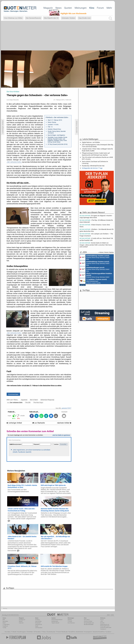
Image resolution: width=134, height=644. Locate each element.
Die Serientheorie (33, 18)
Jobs (102, 621)
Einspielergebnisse (89, 623)
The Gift (28, 402)
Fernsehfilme (72, 632)
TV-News (37, 620)
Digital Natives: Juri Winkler (91, 142)
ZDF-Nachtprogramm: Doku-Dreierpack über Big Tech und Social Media (97, 145)
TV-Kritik (70, 621)
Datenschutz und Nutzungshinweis (105, 625)
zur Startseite (39, 423)
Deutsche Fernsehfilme (99, 632)
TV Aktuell (14, 632)
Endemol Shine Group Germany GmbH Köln (95, 257)
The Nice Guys (38, 402)
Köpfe (37, 626)
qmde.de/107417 (66, 408)
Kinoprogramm (88, 632)
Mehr (109, 8)
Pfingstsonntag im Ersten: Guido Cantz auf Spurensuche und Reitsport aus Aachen (96, 154)
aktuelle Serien (80, 632)
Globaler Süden (68, 18)
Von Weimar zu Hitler (13, 18)
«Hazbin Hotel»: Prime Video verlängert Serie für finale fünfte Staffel (97, 150)
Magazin (48, 8)
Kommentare (13, 394)
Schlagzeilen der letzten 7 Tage (92, 168)
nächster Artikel (64, 423)
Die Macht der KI (51, 18)
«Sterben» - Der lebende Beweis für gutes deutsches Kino (97, 230)
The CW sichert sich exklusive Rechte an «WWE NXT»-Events (97, 158)
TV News (44, 632)
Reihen (21, 621)
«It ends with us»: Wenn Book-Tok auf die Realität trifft (96, 239)
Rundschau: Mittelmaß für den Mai (93, 166)
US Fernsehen (37, 632)
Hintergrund (22, 620)
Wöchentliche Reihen (57, 620)
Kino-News (87, 620)
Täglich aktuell (55, 623)
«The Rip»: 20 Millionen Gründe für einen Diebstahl (96, 221)
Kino (92, 8)
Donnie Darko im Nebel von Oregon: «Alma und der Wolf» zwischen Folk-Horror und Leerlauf (96, 245)
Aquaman (24, 400)
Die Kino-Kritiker (88, 621)
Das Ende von (84, 18)
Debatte (70, 620)
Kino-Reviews (71, 623)
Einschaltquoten (51, 632)
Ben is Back (34, 400)
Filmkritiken (30, 632)
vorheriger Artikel (14, 423)
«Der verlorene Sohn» (14, 162)
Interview (21, 623)
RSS (4, 620)
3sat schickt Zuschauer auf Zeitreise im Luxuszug (95, 162)
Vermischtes (38, 621)
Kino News (8, 632)
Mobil (4, 623)
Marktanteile (55, 621)
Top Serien (108, 632)
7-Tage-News (6, 624)
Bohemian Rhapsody (47, 400)
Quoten (68, 8)
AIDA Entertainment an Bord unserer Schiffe (93, 281)
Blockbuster (65, 632)
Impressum (103, 629)
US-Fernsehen (39, 628)
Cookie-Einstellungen (106, 627)
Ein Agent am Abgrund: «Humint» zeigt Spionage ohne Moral (96, 216)
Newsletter (5, 621)
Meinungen (81, 8)
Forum (100, 8)
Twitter (4, 628)
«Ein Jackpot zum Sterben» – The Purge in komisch (96, 235)
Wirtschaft (38, 623)
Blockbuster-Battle (89, 624)
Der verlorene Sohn (15, 402)
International (39, 624)
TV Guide (58, 632)
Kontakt (102, 623)
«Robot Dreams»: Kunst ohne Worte (95, 226)
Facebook (5, 626)
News (59, 8)
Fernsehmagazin (21, 632)
